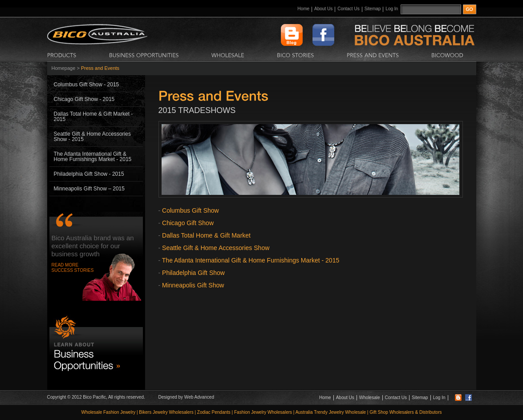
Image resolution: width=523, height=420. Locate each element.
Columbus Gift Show (191, 210)
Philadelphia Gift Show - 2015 (89, 174)
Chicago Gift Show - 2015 (84, 99)
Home (303, 9)
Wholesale (370, 398)
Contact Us (348, 9)
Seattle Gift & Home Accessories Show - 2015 (92, 137)
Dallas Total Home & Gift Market (206, 235)
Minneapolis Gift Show (193, 285)
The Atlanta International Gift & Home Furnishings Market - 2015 (93, 157)
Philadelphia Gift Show (193, 273)
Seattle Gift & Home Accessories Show (216, 248)
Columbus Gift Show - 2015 (87, 85)
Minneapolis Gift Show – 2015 (89, 189)
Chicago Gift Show (188, 223)
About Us (323, 9)
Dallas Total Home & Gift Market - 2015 (93, 117)
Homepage (64, 68)
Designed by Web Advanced (186, 397)
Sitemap (373, 9)
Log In (392, 9)
